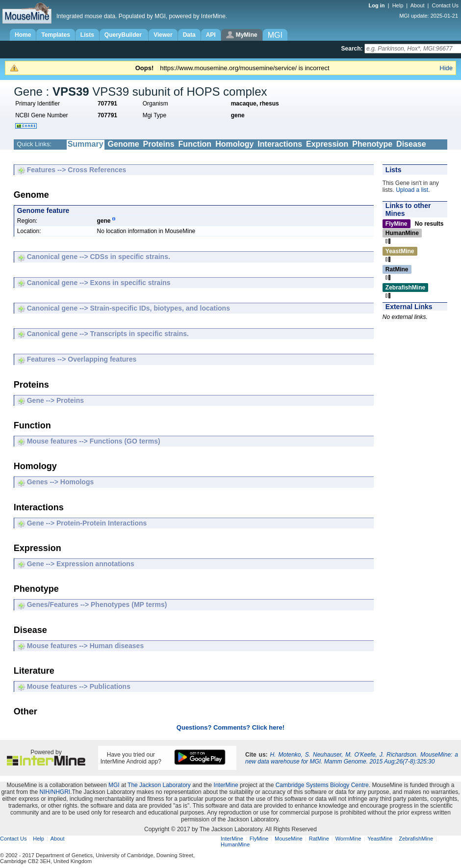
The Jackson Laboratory (159, 785)
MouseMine (289, 839)
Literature (234, 154)
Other (267, 154)
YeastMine (380, 839)
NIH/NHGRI (55, 792)
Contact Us (445, 5)
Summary (86, 144)
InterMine (226, 785)
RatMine (319, 839)
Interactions (280, 144)
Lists (87, 35)
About (418, 5)
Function (195, 144)
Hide (446, 68)
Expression (327, 144)
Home (23, 35)
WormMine (348, 839)
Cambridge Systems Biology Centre (322, 785)
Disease (411, 144)
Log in (378, 5)
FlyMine (259, 839)
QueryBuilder (124, 35)
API (211, 35)
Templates (55, 35)
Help (398, 5)
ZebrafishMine (416, 839)
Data (189, 35)
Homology (234, 144)
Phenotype (372, 144)
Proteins (159, 144)
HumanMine (235, 844)
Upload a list (412, 190)
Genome (124, 144)
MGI (114, 785)
